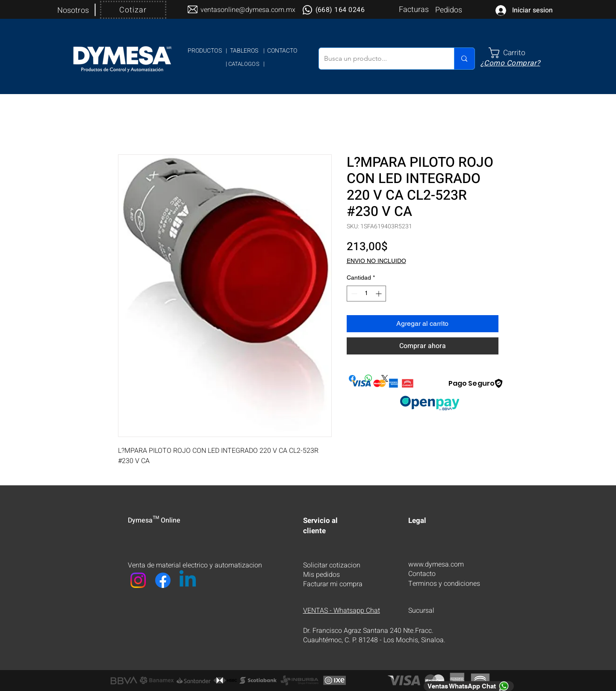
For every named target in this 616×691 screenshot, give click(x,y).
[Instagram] (138, 580)
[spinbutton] (366, 294)
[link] (514, 53)
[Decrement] (353, 294)
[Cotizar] (133, 10)
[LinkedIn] (188, 580)
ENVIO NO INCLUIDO (376, 261)
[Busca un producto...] (380, 59)
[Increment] (379, 294)
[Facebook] (163, 580)
